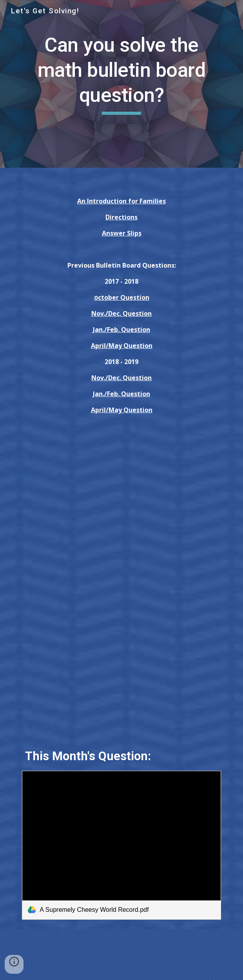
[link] (121, 845)
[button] (14, 964)
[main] (121, 74)
